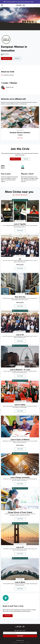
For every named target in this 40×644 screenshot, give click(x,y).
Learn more (22, 138)
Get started (8, 616)
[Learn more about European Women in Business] (20, 117)
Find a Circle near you (20, 195)
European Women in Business (20, 133)
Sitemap (27, 642)
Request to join (7, 59)
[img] (20, 211)
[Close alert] (38, 2)
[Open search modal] (38, 6)
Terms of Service (15, 642)
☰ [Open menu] (2, 5)
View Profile (20, 231)
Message (17, 59)
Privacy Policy (22, 642)
